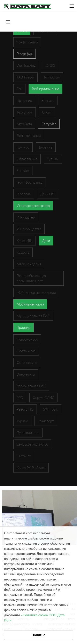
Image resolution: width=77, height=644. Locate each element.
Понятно (39, 635)
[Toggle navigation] (72, 6)
